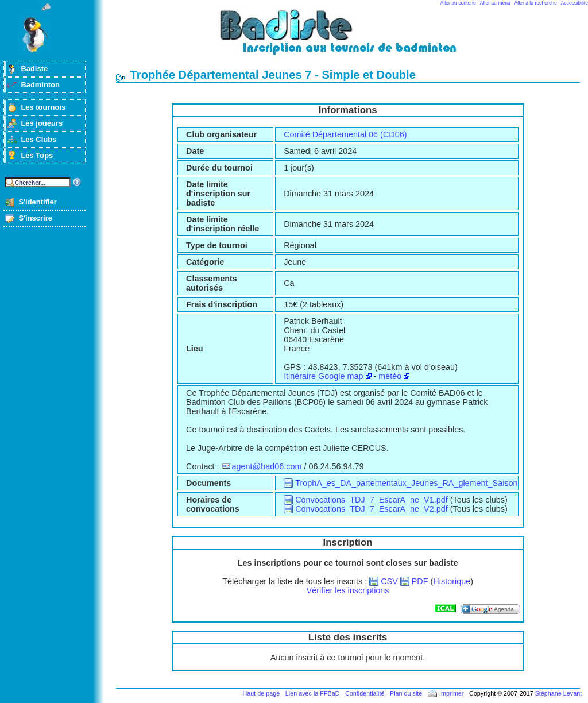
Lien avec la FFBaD (313, 693)
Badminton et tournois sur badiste (352, 38)
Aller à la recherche (536, 3)
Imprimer (452, 693)
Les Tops (37, 155)
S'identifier (37, 202)
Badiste (34, 69)
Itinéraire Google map (323, 376)
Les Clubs (38, 139)
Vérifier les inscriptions (348, 590)
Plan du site (406, 693)
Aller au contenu (458, 3)
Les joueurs (42, 123)
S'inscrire (35, 218)
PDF (420, 581)
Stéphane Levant (559, 693)
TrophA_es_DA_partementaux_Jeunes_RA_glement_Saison (406, 483)
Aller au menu (495, 3)
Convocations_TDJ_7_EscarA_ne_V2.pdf (372, 509)
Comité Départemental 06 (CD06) (345, 134)
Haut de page (261, 693)
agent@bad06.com (267, 466)
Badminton (40, 85)
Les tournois (43, 107)
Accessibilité (575, 3)
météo (390, 376)
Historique (452, 581)
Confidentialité (365, 693)
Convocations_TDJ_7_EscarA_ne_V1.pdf (372, 500)
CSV (389, 581)
